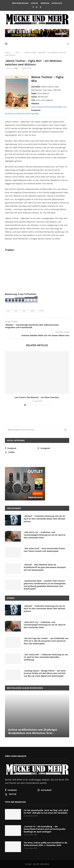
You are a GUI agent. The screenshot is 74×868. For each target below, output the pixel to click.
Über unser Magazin (20, 3)
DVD (8, 311)
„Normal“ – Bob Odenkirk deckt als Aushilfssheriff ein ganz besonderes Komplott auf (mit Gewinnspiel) (45, 567)
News (32, 311)
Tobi (16, 68)
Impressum (45, 3)
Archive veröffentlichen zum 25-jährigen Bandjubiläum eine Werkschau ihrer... (33, 731)
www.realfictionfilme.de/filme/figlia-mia (49, 107)
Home (7, 52)
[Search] (68, 44)
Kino (24, 311)
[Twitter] (40, 7)
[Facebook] (33, 7)
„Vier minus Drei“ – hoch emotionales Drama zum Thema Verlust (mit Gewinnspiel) (44, 550)
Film (17, 52)
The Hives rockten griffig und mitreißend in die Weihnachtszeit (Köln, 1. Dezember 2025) (45, 844)
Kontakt (35, 3)
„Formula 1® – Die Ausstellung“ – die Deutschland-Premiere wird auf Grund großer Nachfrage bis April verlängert (45, 829)
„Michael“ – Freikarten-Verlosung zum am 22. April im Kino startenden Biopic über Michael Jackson (44, 519)
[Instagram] (37, 7)
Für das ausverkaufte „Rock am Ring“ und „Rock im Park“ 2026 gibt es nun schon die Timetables (46, 812)
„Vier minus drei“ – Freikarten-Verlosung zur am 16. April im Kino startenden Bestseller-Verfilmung (46, 657)
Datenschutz (57, 3)
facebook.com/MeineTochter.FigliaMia (22, 114)
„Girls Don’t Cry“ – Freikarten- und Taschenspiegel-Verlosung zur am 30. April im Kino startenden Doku (45, 535)
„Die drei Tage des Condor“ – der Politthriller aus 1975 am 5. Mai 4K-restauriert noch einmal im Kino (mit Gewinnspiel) (46, 641)
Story (41, 311)
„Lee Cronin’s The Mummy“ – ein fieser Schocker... (37, 397)
